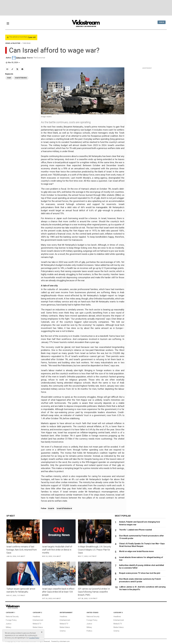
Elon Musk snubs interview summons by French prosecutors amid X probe (140, 580)
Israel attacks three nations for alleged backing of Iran (141, 559)
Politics (89, 631)
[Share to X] (17, 69)
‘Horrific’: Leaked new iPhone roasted (136, 530)
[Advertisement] (86, 8)
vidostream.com (64, 641)
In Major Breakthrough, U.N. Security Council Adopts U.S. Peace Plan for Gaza (95, 550)
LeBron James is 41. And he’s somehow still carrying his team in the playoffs (142, 588)
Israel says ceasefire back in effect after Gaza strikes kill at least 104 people (58, 592)
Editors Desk (21, 58)
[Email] (7, 69)
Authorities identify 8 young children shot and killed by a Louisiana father (141, 567)
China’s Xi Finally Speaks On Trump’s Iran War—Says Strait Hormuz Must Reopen (142, 545)
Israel (51, 508)
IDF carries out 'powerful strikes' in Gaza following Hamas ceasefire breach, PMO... (94, 592)
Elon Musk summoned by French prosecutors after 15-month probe (141, 537)
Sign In (162, 22)
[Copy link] (12, 69)
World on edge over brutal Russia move (136, 551)
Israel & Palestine (64, 508)
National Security (12, 617)
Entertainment (38, 620)
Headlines (36, 617)
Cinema (63, 631)
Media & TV (37, 624)
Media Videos (38, 627)
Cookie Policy (34, 638)
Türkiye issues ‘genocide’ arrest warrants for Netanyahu (21, 590)
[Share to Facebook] (22, 69)
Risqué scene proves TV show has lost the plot (140, 573)
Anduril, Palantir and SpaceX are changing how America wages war (140, 523)
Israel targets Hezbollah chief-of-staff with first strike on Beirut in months (57, 550)
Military (9, 627)
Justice (9, 624)
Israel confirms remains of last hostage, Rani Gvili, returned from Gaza (22, 550)
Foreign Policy (11, 620)
